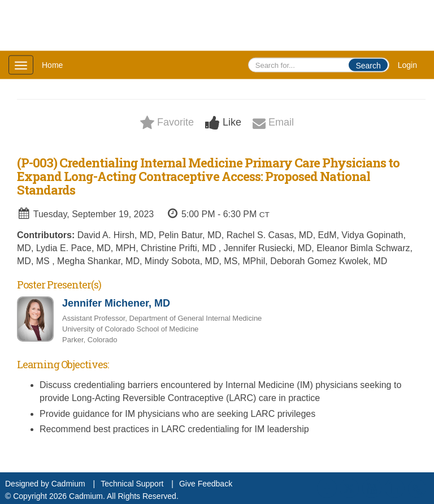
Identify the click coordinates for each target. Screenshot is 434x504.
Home (52, 65)
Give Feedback (206, 484)
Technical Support (132, 484)
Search (368, 66)
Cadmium (68, 484)
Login (407, 65)
